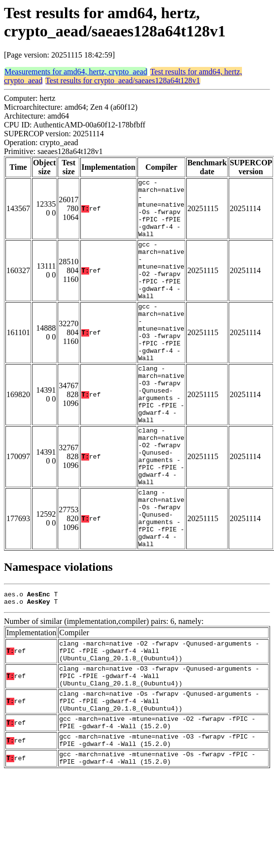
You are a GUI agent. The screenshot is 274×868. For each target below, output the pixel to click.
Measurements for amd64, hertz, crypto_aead (76, 72)
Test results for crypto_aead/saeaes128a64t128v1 (123, 80)
